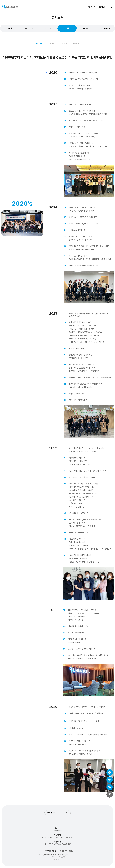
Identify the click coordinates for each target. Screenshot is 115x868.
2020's (39, 43)
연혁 (67, 28)
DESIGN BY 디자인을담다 (58, 857)
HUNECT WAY (29, 28)
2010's (51, 43)
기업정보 (48, 28)
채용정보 (103, 7)
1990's (76, 43)
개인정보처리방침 (51, 851)
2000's (64, 43)
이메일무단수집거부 (67, 851)
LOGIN (57, 860)
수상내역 (86, 28)
